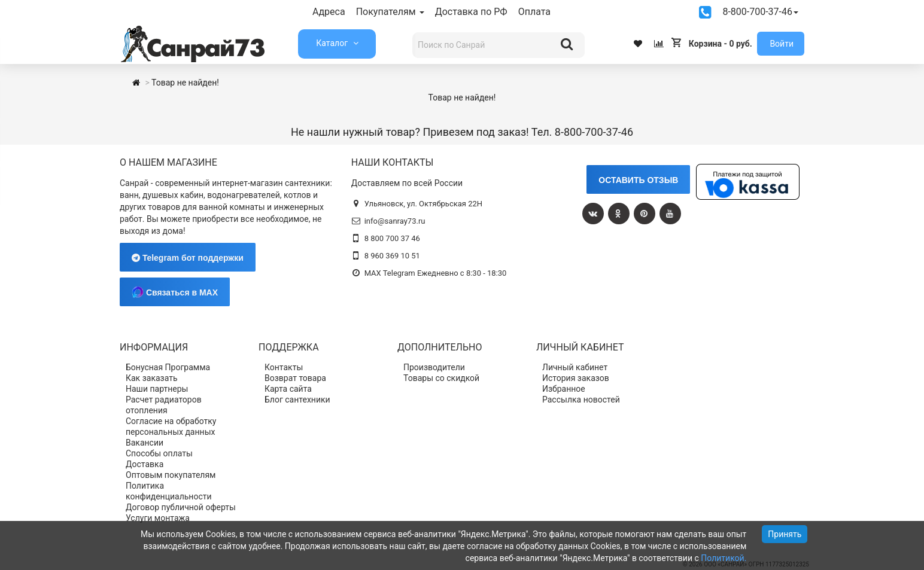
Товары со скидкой (441, 378)
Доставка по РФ (471, 12)
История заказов (576, 378)
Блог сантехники (297, 400)
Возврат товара (295, 378)
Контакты (284, 367)
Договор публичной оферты (181, 507)
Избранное (564, 389)
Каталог (333, 43)
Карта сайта (288, 389)
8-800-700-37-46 (760, 12)
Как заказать (152, 378)
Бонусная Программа (168, 367)
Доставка (145, 464)
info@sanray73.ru (395, 221)
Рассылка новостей (581, 400)
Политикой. (724, 558)
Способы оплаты (159, 453)
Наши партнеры (157, 389)
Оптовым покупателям (171, 475)
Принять (785, 534)
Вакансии (145, 443)
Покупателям (390, 12)
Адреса (329, 12)
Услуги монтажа (158, 518)
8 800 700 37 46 (392, 238)
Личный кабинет (575, 367)
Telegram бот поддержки (188, 258)
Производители (434, 367)
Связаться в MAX (175, 292)
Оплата (534, 12)
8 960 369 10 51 (392, 256)
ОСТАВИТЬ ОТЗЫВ (638, 180)
